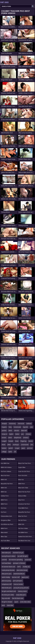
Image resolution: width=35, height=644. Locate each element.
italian (17, 434)
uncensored (25, 445)
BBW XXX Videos (6, 467)
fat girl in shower (7, 602)
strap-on (4, 434)
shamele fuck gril (18, 553)
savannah (28, 560)
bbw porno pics (7, 574)
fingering (23, 441)
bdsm (10, 438)
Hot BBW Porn (23, 532)
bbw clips (4, 536)
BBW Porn (4, 500)
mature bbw (22, 496)
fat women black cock (8, 567)
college (4, 452)
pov (22, 434)
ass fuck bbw (5, 541)
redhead (29, 423)
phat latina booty (22, 570)
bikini (10, 431)
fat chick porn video (8, 595)
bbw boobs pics (7, 588)
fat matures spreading (16, 560)
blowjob (4, 423)
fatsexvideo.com (6, 516)
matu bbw (10, 605)
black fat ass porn (24, 492)
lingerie (4, 427)
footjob (11, 441)
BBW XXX (4, 479)
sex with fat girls (23, 556)
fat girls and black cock (9, 591)
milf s (19, 567)
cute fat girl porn (24, 471)
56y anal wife (6, 598)
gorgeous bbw (6, 520)
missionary (12, 423)
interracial (21, 423)
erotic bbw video (25, 602)
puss (3, 605)
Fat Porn (4, 512)
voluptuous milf (7, 584)
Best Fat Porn (5, 475)
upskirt (11, 448)
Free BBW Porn (23, 508)
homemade (17, 427)
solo (31, 427)
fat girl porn (22, 520)
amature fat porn (24, 504)
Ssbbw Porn (5, 496)
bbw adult (4, 532)
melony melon (22, 591)
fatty (10, 427)
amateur (26, 438)
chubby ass (26, 567)
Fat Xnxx (4, 508)
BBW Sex (4, 492)
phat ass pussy (6, 581)
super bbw (22, 467)
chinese (28, 434)
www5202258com (19, 574)
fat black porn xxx (24, 541)
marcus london (18, 584)
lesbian (4, 448)
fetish (4, 445)
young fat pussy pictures (21, 588)
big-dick (25, 427)
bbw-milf (24, 431)
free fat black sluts (18, 598)
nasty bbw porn (21, 595)
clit (15, 452)
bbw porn (21, 500)
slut (32, 445)
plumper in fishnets (19, 563)
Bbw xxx (21, 479)
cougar (17, 448)
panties (4, 431)
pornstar (30, 448)
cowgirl (4, 441)
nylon (10, 452)
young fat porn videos (9, 556)
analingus (16, 445)
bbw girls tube (23, 488)
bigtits (11, 434)
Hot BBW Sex (5, 463)
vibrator (17, 431)
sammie (4, 560)
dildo (9, 445)
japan (23, 448)
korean (4, 438)
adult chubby (6, 577)
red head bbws (6, 563)
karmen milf (16, 577)
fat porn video (23, 528)
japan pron (25, 577)
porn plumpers (18, 581)
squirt (16, 602)
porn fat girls (23, 475)
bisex (17, 441)
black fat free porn (25, 463)
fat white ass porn (7, 524)
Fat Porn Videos (6, 471)
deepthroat (18, 438)
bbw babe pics (6, 553)
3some (31, 441)
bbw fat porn (23, 516)
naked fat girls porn (25, 536)
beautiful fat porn (7, 484)
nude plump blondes (8, 570)
